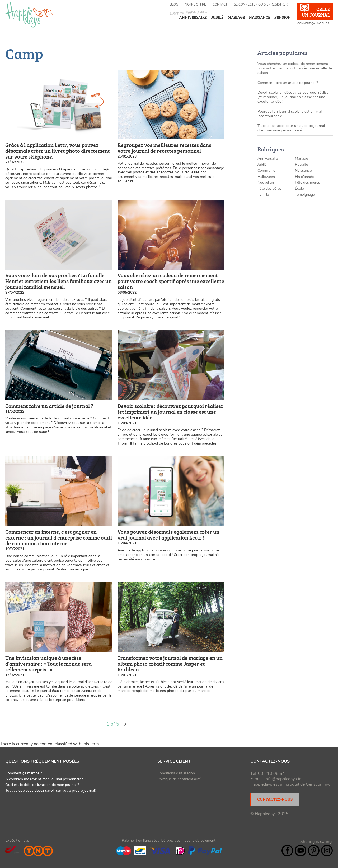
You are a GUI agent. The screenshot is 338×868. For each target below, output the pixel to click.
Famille (263, 195)
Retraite (301, 165)
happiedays (29, 15)
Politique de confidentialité (179, 779)
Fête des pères (269, 189)
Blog (174, 4)
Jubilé (262, 165)
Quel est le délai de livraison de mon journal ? (42, 785)
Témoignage (305, 195)
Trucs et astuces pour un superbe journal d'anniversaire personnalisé (291, 128)
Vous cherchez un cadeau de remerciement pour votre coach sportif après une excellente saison (295, 68)
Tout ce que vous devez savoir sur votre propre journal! (50, 791)
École (299, 189)
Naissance (303, 171)
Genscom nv (317, 784)
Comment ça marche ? (313, 23)
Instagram (327, 851)
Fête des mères (308, 183)
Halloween (266, 177)
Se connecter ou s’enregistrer (261, 4)
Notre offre (195, 4)
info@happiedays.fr (283, 779)
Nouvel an (266, 183)
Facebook (287, 851)
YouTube (301, 851)
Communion (267, 171)
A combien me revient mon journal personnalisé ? (46, 779)
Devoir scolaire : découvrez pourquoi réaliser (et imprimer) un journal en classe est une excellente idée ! (294, 97)
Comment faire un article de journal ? (288, 83)
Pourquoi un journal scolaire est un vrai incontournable (290, 114)
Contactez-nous (275, 799)
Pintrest (314, 851)
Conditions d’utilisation (176, 773)
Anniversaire (268, 159)
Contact (220, 4)
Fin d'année (304, 177)
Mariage (301, 159)
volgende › (125, 724)
